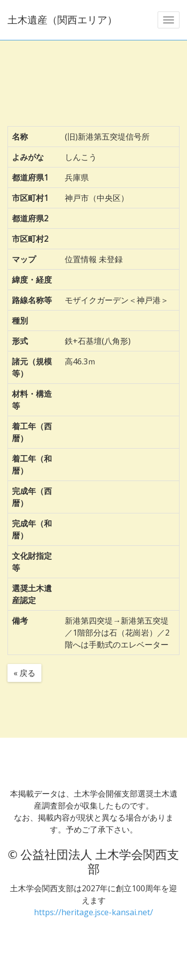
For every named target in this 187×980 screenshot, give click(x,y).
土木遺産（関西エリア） (62, 20)
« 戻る (24, 673)
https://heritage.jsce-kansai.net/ (93, 912)
